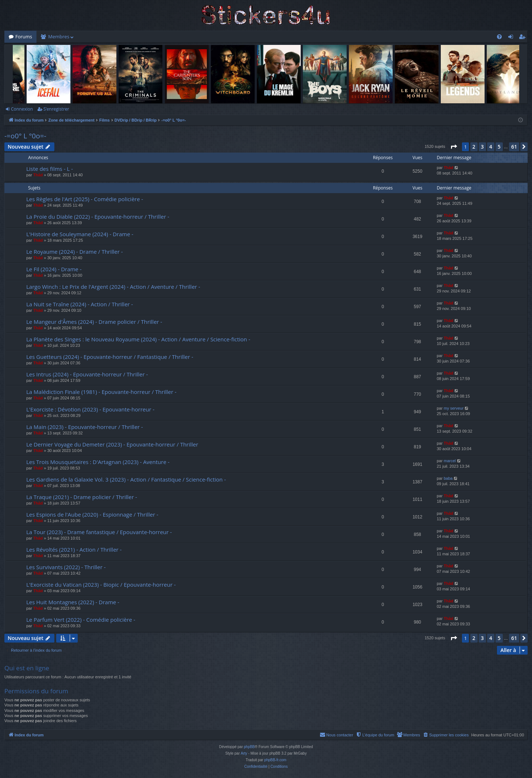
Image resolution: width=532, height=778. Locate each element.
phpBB (249, 747)
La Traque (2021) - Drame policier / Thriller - (82, 497)
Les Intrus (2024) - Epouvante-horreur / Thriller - (87, 374)
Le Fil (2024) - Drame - (54, 269)
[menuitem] (499, 37)
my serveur (454, 408)
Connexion (22, 109)
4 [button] (491, 147)
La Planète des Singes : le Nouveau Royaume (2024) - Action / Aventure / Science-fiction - (138, 339)
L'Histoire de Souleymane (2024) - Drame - (80, 234)
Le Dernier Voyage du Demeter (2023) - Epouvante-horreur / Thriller (112, 444)
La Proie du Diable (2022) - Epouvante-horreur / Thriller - (98, 216)
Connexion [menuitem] (512, 38)
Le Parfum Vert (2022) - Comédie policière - (81, 620)
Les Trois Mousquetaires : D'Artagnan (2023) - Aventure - (98, 462)
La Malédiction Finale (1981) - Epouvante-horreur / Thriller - (101, 392)
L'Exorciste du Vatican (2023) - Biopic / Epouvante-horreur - (101, 585)
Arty (244, 753)
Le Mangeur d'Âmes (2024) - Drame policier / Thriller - (94, 322)
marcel (450, 461)
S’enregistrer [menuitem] (524, 38)
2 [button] (474, 147)
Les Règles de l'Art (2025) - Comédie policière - (85, 199)
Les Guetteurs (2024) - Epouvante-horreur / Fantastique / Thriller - (110, 357)
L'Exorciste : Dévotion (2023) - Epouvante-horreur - (90, 409)
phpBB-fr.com (275, 760)
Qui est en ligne (27, 668)
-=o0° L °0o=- (25, 136)
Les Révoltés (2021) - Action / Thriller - (74, 549)
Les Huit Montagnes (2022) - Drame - (73, 602)
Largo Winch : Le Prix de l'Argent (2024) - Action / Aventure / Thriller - (113, 287)
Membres (59, 37)
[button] (454, 147)
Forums (24, 37)
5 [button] (499, 147)
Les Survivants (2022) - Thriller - (66, 567)
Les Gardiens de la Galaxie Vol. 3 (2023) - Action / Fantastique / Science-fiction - (126, 479)
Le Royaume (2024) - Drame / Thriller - (75, 252)
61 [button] (514, 147)
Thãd (38, 175)
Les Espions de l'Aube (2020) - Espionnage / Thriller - (92, 514)
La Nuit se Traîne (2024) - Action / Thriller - (80, 304)
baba (448, 478)
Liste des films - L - (50, 169)
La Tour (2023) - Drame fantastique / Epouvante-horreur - (99, 532)
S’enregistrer (56, 109)
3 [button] (482, 147)
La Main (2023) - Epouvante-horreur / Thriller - (85, 427)
